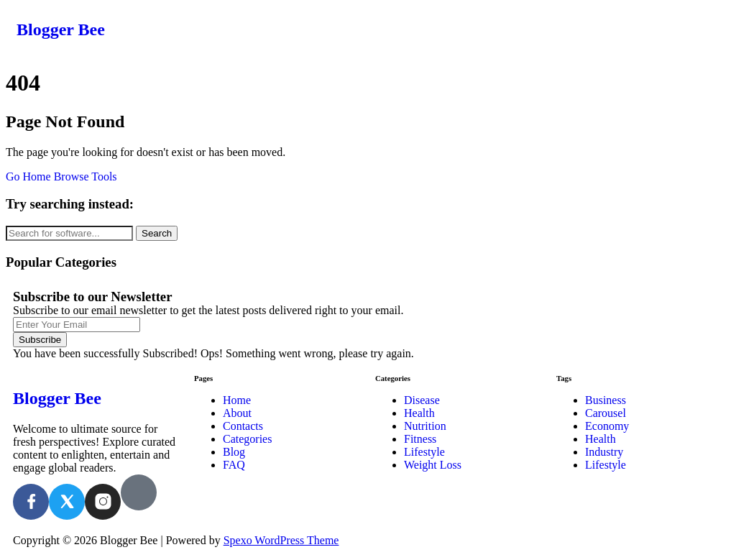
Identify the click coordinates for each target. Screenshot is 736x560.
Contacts (243, 426)
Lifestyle (424, 452)
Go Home (28, 176)
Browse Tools (86, 176)
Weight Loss (433, 465)
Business (606, 400)
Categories (247, 439)
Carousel (606, 413)
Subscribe (40, 340)
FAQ (234, 465)
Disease (422, 400)
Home (237, 400)
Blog (234, 452)
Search (157, 233)
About (237, 413)
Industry (604, 452)
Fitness (420, 439)
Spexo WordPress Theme (281, 540)
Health (419, 413)
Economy (607, 426)
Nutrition (425, 426)
